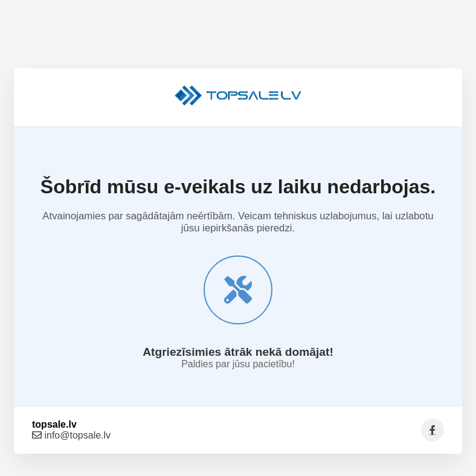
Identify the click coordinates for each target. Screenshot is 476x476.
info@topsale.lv (71, 435)
